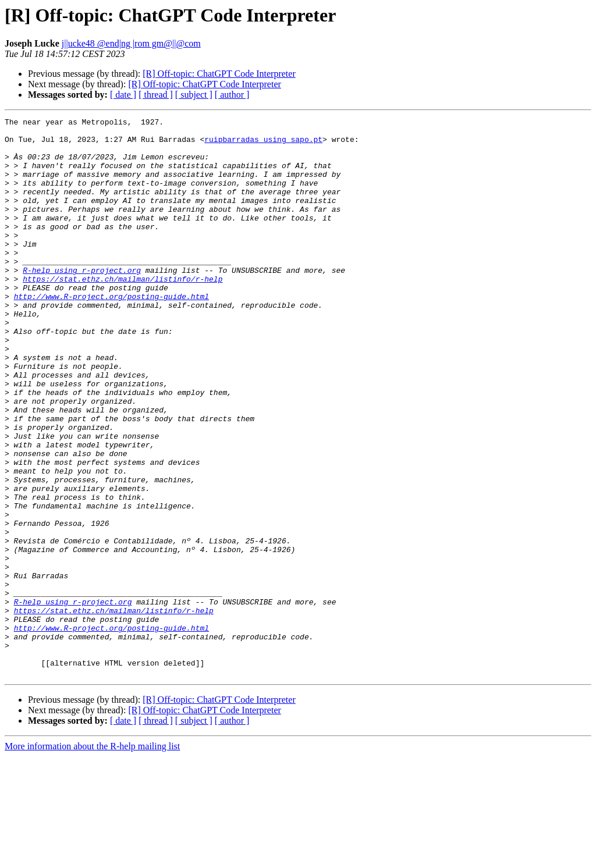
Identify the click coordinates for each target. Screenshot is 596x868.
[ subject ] (194, 95)
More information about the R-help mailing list (92, 858)
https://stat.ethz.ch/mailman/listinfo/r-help (123, 312)
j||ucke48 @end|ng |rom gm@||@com (131, 43)
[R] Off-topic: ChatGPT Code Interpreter (219, 74)
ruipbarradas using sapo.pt (263, 144)
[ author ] (232, 95)
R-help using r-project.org (82, 301)
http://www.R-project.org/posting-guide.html (111, 333)
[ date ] (123, 95)
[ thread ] (156, 95)
